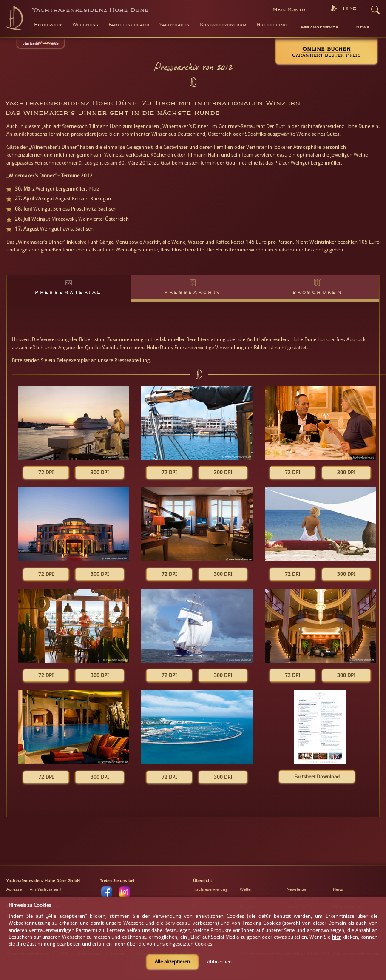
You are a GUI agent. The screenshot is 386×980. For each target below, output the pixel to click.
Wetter (246, 889)
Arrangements (319, 27)
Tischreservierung (210, 889)
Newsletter (297, 889)
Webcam (48, 43)
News (362, 27)
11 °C (349, 9)
